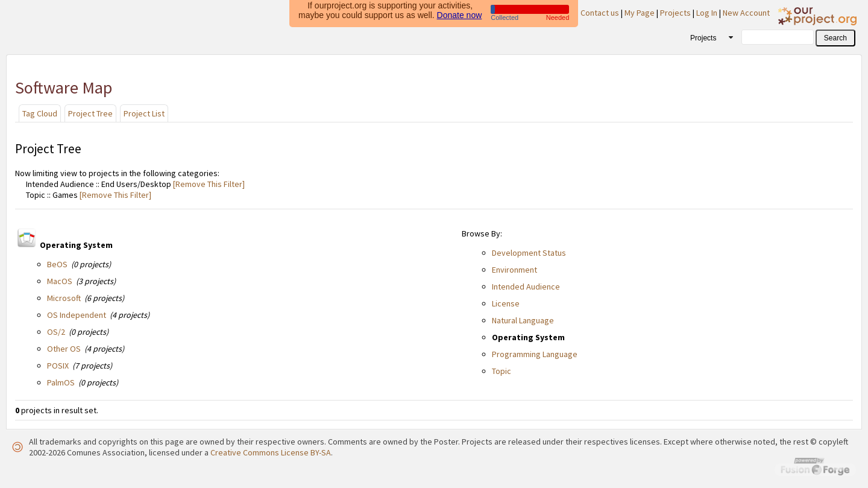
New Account (746, 13)
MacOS (60, 281)
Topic (502, 371)
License (506, 303)
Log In (707, 13)
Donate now (460, 13)
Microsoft (64, 298)
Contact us (600, 13)
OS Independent (77, 315)
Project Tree (90, 113)
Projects (675, 13)
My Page (640, 13)
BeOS (57, 264)
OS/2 (56, 332)
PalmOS (61, 382)
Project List (144, 113)
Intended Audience (526, 287)
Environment (514, 270)
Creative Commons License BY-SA (271, 452)
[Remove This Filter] (208, 184)
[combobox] (707, 37)
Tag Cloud (40, 113)
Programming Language (535, 354)
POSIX (58, 366)
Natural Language (523, 320)
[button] (835, 38)
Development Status (529, 253)
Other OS (64, 349)
